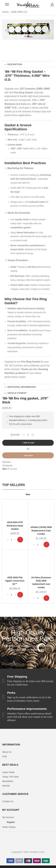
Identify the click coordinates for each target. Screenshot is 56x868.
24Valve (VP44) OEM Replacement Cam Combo (41, 530)
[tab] (28, 64)
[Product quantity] (28, 435)
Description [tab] (13, 64)
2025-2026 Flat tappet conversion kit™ (15, 581)
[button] (6, 30)
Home (6, 12)
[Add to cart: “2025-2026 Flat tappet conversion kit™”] (20, 595)
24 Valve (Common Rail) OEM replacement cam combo (41, 582)
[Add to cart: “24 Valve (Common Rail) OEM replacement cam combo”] (46, 598)
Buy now (29, 455)
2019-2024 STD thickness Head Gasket (15, 526)
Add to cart (29, 443)
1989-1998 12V (19, 12)
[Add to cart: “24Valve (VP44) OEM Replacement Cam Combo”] (46, 545)
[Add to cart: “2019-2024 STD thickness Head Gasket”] (20, 540)
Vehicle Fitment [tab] (15, 393)
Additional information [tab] (20, 387)
